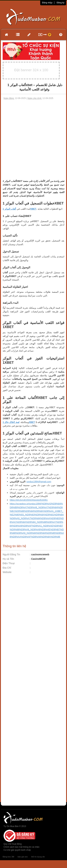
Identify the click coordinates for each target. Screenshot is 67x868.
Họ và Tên (8, 559)
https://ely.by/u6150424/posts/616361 (29, 500)
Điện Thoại (9, 563)
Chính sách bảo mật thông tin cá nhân (21, 847)
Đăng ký (60, 3)
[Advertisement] (33, 135)
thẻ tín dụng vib (38, 857)
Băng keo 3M (8, 857)
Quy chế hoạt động (13, 844)
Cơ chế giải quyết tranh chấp (17, 850)
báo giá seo (23, 857)
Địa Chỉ (7, 568)
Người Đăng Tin (11, 554)
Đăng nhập (47, 3)
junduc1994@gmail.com (39, 482)
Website (7, 572)
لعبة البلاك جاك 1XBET (19, 422)
